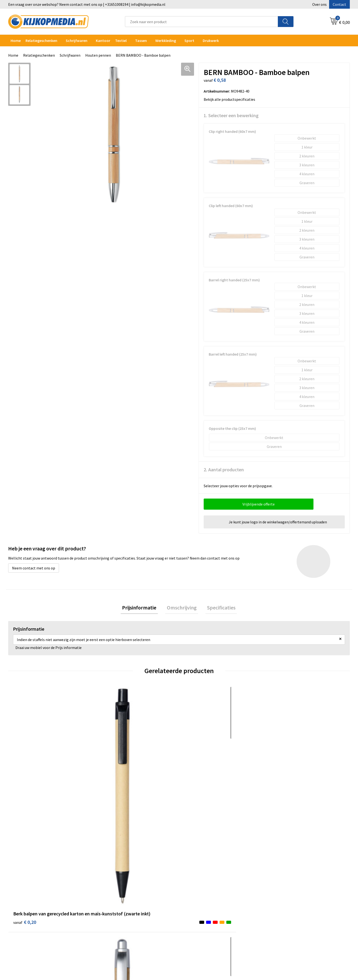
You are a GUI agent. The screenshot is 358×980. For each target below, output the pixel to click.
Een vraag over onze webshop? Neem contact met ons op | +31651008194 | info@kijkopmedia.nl (87, 4)
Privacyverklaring (284, 877)
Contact (339, 4)
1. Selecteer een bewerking (231, 115)
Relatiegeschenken (41, 41)
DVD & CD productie (116, 869)
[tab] (143, 608)
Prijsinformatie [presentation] (143, 608)
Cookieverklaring (284, 869)
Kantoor (103, 41)
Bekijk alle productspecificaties (231, 99)
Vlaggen (107, 891)
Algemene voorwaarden (289, 862)
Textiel (121, 41)
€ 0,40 (196, 781)
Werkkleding (166, 41)
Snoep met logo (113, 928)
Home (16, 41)
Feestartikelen (112, 935)
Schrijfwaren (77, 41)
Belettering (110, 884)
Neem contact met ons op (34, 568)
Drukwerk (108, 862)
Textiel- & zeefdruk (116, 913)
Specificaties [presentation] (218, 608)
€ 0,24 (110, 788)
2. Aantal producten (224, 470)
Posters (107, 899)
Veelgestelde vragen (202, 884)
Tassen (141, 41)
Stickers (107, 906)
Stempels (108, 920)
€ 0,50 (281, 788)
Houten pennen (98, 55)
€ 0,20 (25, 788)
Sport (189, 41)
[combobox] (202, 22)
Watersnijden (111, 877)
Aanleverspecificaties (202, 877)
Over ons (319, 4)
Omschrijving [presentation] (182, 608)
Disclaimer (278, 884)
